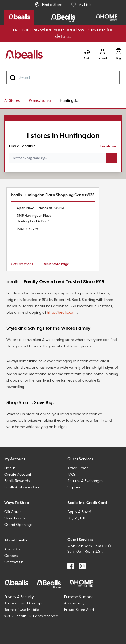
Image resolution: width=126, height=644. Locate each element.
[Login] (103, 54)
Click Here (97, 30)
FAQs (72, 475)
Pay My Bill (76, 518)
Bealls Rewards (17, 481)
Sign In (10, 468)
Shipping (75, 487)
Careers (11, 556)
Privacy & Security (19, 597)
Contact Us (14, 562)
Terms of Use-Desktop (23, 603)
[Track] (87, 54)
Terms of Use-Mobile (22, 610)
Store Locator (16, 518)
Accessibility (74, 603)
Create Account (18, 475)
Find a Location (22, 146)
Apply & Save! (79, 512)
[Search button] (111, 158)
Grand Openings (18, 525)
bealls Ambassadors (22, 487)
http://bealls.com (62, 313)
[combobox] (63, 78)
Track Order (78, 468)
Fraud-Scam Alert (79, 610)
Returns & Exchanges (85, 481)
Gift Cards (13, 512)
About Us (12, 549)
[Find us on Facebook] (71, 566)
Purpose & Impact (79, 597)
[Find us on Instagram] (82, 566)
